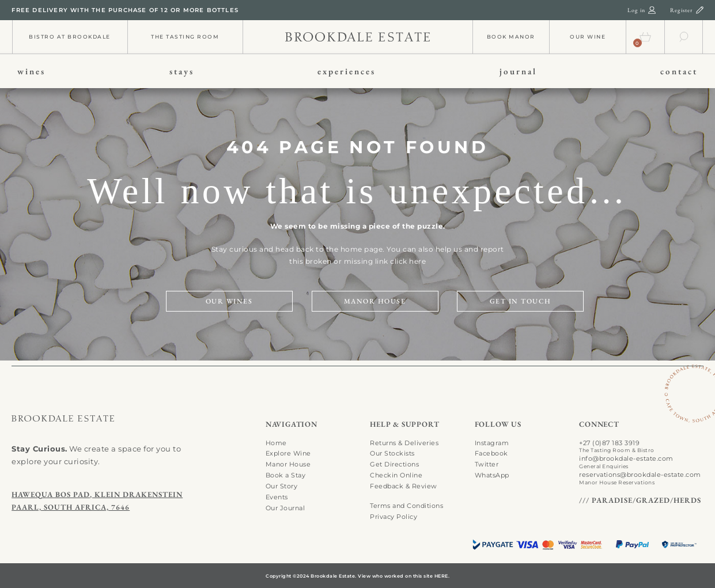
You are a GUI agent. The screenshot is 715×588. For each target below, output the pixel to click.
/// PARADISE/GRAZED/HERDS (640, 500)
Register (682, 10)
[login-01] (652, 10)
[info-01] (358, 35)
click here (408, 261)
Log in (636, 10)
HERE (441, 576)
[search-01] (684, 34)
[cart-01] (645, 34)
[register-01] (700, 10)
